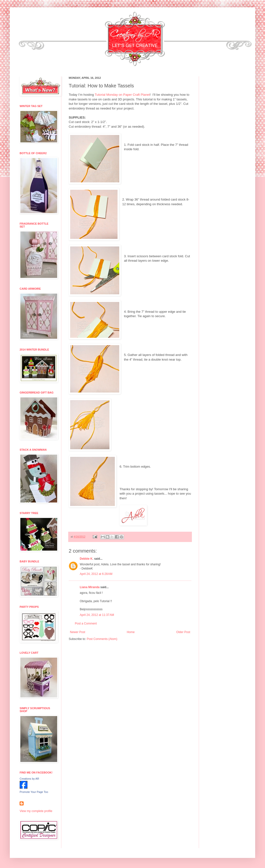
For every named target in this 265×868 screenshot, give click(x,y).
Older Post (183, 632)
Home (131, 632)
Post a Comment (86, 624)
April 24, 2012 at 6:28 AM (96, 574)
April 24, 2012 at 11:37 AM (97, 615)
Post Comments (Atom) (102, 639)
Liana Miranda (90, 587)
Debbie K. (86, 559)
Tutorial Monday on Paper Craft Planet (122, 95)
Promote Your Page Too (34, 792)
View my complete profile (36, 811)
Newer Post (78, 632)
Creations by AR (29, 779)
